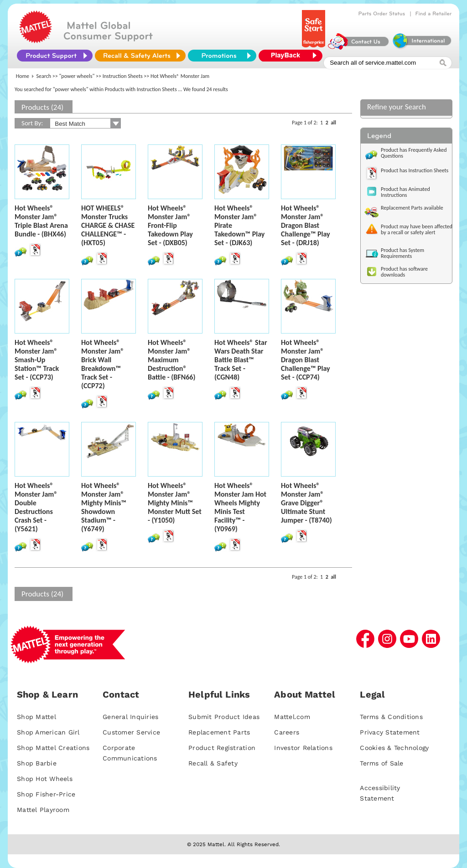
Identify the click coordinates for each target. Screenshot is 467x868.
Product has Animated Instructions (405, 192)
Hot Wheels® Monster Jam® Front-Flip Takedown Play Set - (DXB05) (170, 225)
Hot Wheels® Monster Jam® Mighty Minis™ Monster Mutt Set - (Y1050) (175, 503)
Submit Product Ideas (224, 717)
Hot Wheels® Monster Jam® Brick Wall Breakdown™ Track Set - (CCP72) (103, 364)
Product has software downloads (404, 272)
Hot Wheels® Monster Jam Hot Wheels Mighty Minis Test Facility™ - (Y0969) (240, 507)
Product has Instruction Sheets (415, 170)
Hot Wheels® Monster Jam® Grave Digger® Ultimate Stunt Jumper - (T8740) (306, 503)
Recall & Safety (213, 763)
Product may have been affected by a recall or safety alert (417, 229)
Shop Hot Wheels (45, 779)
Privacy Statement (390, 732)
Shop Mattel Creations (53, 748)
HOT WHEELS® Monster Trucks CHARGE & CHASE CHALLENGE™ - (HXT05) (108, 225)
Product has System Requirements (402, 253)
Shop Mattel (36, 717)
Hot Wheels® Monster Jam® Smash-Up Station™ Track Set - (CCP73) (37, 360)
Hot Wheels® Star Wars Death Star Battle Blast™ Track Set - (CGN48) (241, 360)
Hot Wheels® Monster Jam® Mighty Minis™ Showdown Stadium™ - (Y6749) (104, 507)
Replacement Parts (219, 732)
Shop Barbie (37, 763)
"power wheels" (77, 76)
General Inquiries (130, 717)
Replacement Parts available (412, 208)
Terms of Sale (381, 763)
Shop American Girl (48, 732)
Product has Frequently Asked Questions (414, 153)
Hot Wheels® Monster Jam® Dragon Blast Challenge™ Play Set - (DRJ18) (306, 225)
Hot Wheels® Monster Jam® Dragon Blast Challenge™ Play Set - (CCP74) (306, 360)
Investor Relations (303, 748)
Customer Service (131, 732)
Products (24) (42, 107)
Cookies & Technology (394, 748)
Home (23, 76)
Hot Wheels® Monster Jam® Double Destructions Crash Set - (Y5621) (36, 507)
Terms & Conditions (391, 717)
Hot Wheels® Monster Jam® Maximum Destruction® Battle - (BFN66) (171, 360)
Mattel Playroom (43, 810)
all (333, 123)
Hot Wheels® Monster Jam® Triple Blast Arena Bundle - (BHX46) (41, 221)
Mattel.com (292, 717)
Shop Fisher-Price (46, 794)
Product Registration (222, 748)
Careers (287, 732)
